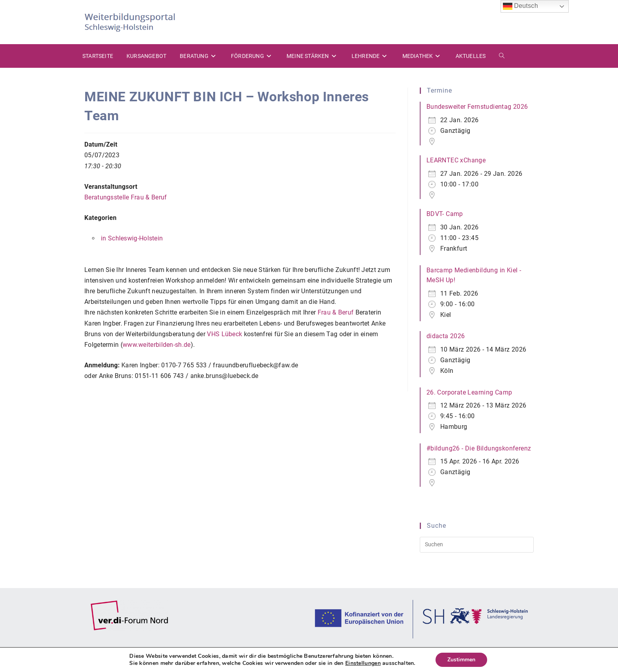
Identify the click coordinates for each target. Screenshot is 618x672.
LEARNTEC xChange (456, 160)
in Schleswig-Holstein (132, 238)
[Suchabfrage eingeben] (477, 545)
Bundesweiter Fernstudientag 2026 (477, 107)
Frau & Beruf (336, 312)
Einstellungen (363, 663)
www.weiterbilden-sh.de (157, 345)
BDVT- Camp (445, 214)
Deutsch (521, 6)
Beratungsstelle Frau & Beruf (126, 197)
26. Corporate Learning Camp (469, 392)
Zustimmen (461, 660)
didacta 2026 (446, 336)
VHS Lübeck (224, 334)
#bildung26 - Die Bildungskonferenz (479, 448)
